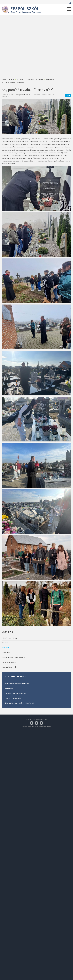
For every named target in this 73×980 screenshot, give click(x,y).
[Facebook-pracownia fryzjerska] (36, 723)
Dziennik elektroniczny (9, 638)
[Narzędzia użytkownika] (68, 95)
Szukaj (70, 3)
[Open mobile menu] (69, 9)
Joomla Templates (28, 727)
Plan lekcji (5, 643)
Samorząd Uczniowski (9, 667)
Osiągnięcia (6, 648)
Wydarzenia (27, 95)
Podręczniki (6, 652)
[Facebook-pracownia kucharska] (41, 723)
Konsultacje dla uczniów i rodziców (13, 657)
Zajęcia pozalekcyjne (9, 662)
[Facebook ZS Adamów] (32, 723)
